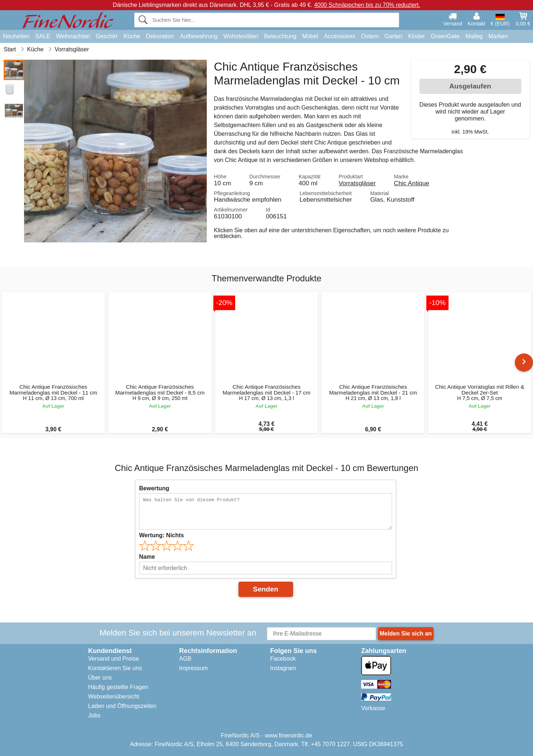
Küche (132, 36)
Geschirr (107, 36)
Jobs (94, 715)
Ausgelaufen (470, 86)
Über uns (100, 678)
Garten (393, 36)
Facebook (283, 659)
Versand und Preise (114, 659)
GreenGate (445, 36)
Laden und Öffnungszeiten (122, 706)
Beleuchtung (280, 36)
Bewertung (154, 488)
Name (147, 557)
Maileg (474, 36)
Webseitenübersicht (114, 696)
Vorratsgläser (357, 183)
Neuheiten (16, 36)
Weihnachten (73, 36)
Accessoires (340, 36)
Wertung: (161, 535)
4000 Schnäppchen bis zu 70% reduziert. (367, 5)
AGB (185, 659)
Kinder (416, 36)
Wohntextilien (241, 36)
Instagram (283, 668)
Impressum (194, 668)
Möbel (310, 36)
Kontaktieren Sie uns (115, 668)
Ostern (370, 36)
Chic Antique (412, 183)
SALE (43, 36)
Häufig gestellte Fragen (118, 687)
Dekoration (160, 36)
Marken (498, 36)
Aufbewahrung (199, 36)
